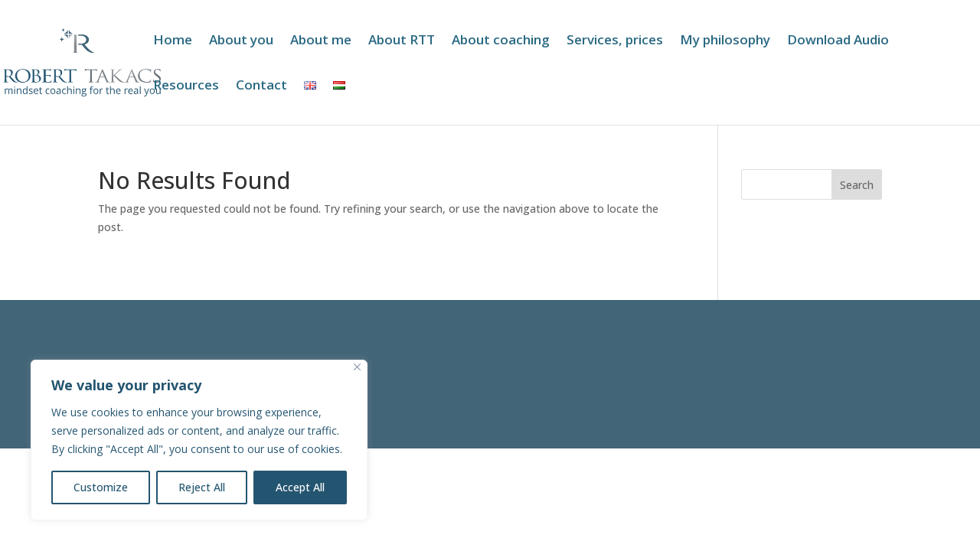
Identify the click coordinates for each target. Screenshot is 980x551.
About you (241, 41)
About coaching (501, 41)
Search (857, 185)
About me (321, 41)
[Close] (357, 367)
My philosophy (725, 41)
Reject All (202, 487)
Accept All (300, 487)
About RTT (402, 41)
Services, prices (615, 41)
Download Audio (838, 41)
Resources (186, 86)
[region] (199, 440)
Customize (101, 487)
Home (173, 41)
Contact (261, 86)
